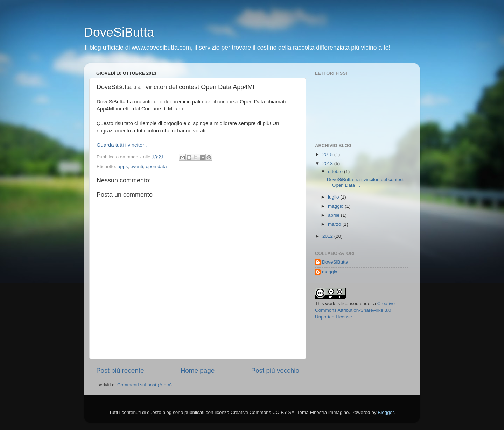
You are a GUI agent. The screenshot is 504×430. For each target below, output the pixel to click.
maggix (330, 272)
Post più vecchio (275, 370)
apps (123, 167)
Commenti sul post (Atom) (145, 385)
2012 (328, 236)
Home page (198, 370)
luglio (334, 197)
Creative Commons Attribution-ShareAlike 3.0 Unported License (355, 310)
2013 (328, 163)
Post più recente (120, 370)
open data (156, 167)
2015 (328, 154)
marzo (335, 224)
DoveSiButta (119, 32)
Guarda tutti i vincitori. (122, 145)
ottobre (336, 171)
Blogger (386, 412)
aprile (334, 215)
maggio (336, 206)
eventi (137, 167)
